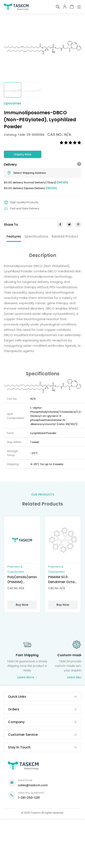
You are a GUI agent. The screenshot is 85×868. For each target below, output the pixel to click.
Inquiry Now (23, 154)
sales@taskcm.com (33, 785)
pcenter (65, 7)
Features (14, 236)
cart (72, 7)
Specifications (36, 236)
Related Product (65, 236)
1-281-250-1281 (29, 798)
